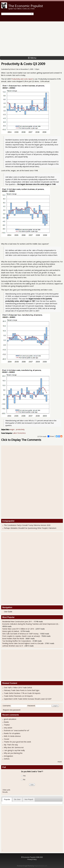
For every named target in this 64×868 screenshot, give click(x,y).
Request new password (12, 710)
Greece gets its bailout (11, 631)
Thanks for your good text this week (17, 742)
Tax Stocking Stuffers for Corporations (17, 641)
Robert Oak (14, 69)
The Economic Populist (26, 6)
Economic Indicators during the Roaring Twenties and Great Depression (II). (30, 624)
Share (51, 436)
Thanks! (7, 725)
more (60, 762)
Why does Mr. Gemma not (14, 747)
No (24, 779)
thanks (6, 722)
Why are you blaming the (13, 753)
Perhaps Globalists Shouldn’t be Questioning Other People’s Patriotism (30, 528)
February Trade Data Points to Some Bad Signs (22, 690)
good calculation (10, 719)
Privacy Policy (32, 859)
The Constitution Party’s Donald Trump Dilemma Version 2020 (27, 525)
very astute (8, 728)
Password (31, 706)
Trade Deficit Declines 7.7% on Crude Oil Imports (22, 693)
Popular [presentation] (7, 799)
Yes (24, 776)
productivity (20, 429)
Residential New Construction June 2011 (17, 622)
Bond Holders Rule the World (13, 639)
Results (5, 792)
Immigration (8, 756)
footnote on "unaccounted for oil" (17, 730)
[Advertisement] (32, 39)
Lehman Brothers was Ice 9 (13, 646)
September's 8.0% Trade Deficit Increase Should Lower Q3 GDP (28, 699)
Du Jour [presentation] (17, 799)
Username (7, 706)
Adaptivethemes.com (41, 866)
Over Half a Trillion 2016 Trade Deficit (18, 688)
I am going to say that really (14, 750)
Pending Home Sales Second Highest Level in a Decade (23, 643)
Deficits (7, 759)
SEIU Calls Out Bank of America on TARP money (20, 634)
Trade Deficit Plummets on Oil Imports (18, 696)
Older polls (6, 790)
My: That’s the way (11, 745)
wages (12, 429)
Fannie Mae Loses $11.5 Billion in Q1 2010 (18, 629)
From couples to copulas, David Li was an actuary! (21, 636)
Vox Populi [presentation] (29, 799)
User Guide (8, 612)
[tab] (7, 799)
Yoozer (7, 739)
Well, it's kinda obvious (12, 736)
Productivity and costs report (22, 79)
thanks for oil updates (12, 733)
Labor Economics (19, 433)
